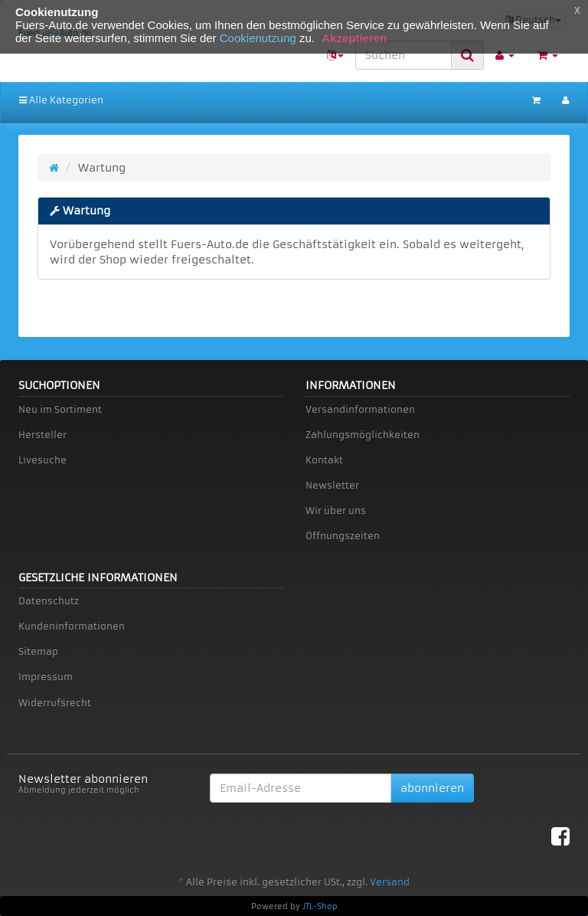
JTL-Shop (320, 906)
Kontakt (324, 460)
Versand (390, 882)
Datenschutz (49, 601)
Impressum (46, 677)
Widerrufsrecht (55, 703)
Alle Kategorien (61, 100)
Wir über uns (336, 510)
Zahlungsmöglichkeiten (363, 435)
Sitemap (38, 651)
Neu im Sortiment (60, 409)
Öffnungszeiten (343, 536)
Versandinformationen (360, 409)
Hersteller (42, 435)
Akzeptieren (354, 38)
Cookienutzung (258, 38)
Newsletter (332, 485)
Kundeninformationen (72, 626)
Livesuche (42, 460)
